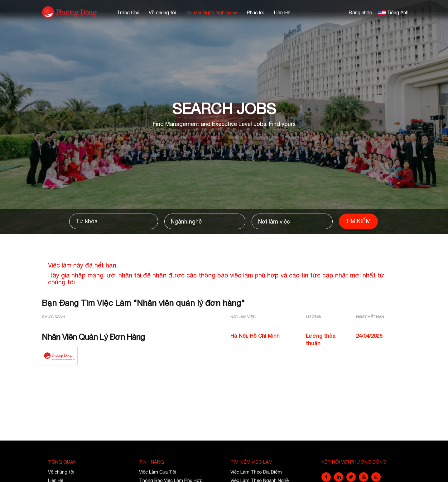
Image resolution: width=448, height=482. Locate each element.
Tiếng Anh (397, 12)
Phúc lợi (255, 12)
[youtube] (364, 477)
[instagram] (376, 477)
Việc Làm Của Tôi (158, 472)
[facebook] (326, 477)
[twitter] (351, 477)
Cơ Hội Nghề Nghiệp (211, 12)
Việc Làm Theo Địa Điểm (256, 472)
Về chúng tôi (162, 12)
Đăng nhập (360, 12)
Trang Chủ (128, 12)
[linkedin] (339, 477)
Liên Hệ (282, 12)
